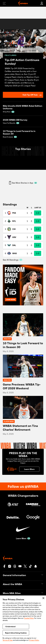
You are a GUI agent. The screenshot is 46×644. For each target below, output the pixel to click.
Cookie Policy (29, 618)
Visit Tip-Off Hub (32, 95)
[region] (23, 620)
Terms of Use (8, 640)
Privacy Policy (34, 640)
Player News (9, 421)
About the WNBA (12, 584)
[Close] (43, 598)
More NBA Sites (12, 593)
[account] (42, 3)
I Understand (10, 626)
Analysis (7, 339)
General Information (14, 575)
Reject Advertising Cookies (16, 633)
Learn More (29, 469)
